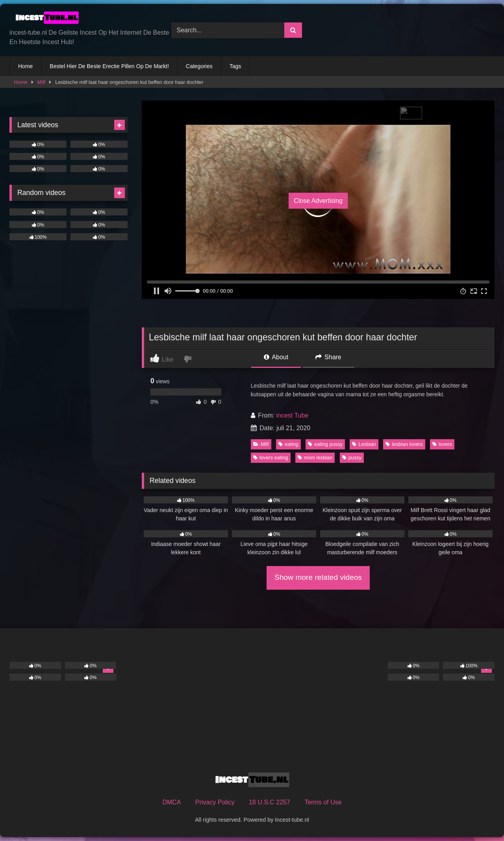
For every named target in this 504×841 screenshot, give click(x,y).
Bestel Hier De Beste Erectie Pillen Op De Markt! (109, 66)
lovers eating (271, 458)
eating (288, 444)
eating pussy (325, 444)
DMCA (171, 802)
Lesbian (364, 444)
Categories (199, 66)
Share (328, 357)
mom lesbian (315, 458)
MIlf (42, 82)
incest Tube (292, 415)
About (276, 357)
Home (25, 66)
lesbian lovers (404, 444)
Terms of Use (323, 802)
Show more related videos (318, 577)
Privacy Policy (215, 802)
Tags (235, 66)
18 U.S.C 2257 (270, 802)
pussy (352, 458)
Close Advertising (318, 201)
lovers (442, 444)
